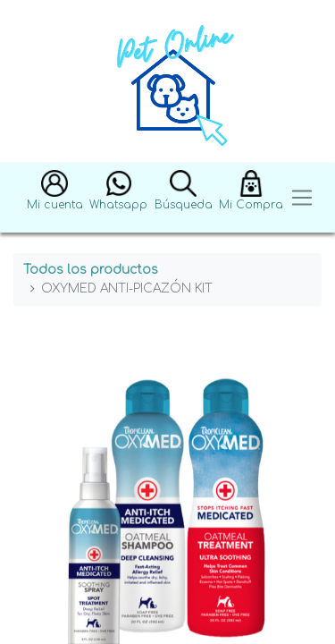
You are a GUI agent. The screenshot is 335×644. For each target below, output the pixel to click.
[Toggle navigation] (302, 198)
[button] (55, 198)
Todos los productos (91, 270)
